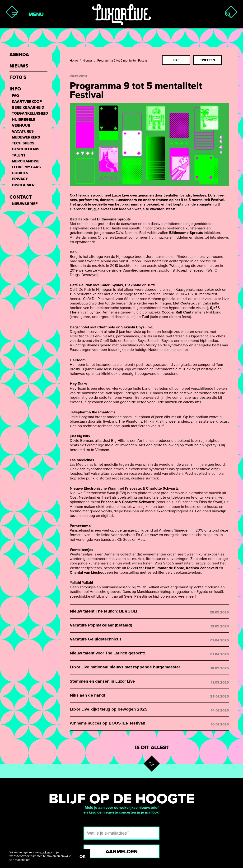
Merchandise (26, 161)
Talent (19, 155)
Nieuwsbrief (25, 204)
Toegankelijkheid (30, 114)
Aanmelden (122, 852)
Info (15, 89)
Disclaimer (23, 185)
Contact (21, 197)
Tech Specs (23, 143)
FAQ (15, 96)
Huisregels (23, 120)
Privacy (20, 179)
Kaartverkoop (27, 102)
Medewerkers (26, 137)
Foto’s (18, 78)
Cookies (20, 173)
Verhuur (21, 126)
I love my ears (26, 167)
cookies (45, 852)
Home (74, 61)
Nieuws (88, 61)
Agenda (19, 55)
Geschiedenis (26, 149)
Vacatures (23, 132)
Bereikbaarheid (28, 108)
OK (82, 856)
